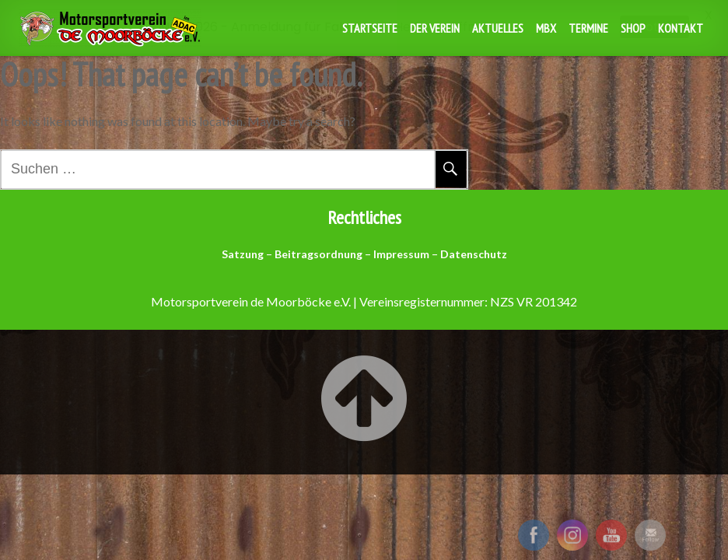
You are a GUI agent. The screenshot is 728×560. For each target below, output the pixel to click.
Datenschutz (474, 254)
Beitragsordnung (318, 254)
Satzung (243, 254)
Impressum (401, 254)
